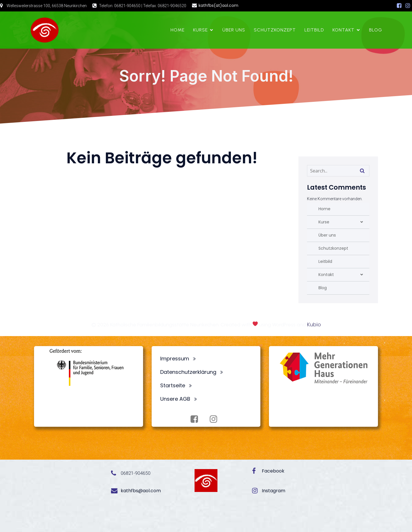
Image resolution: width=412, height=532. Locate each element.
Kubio (314, 324)
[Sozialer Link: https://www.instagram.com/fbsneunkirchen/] (408, 6)
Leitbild (314, 30)
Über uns (234, 30)
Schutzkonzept (275, 30)
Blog (376, 30)
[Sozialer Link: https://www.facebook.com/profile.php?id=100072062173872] (399, 6)
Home (178, 30)
